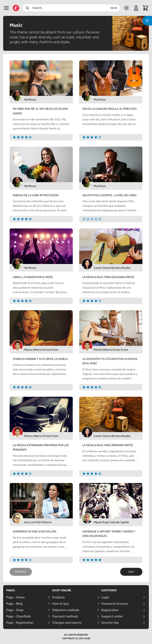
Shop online (62, 590)
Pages (11, 590)
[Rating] (41, 137)
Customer (109, 590)
